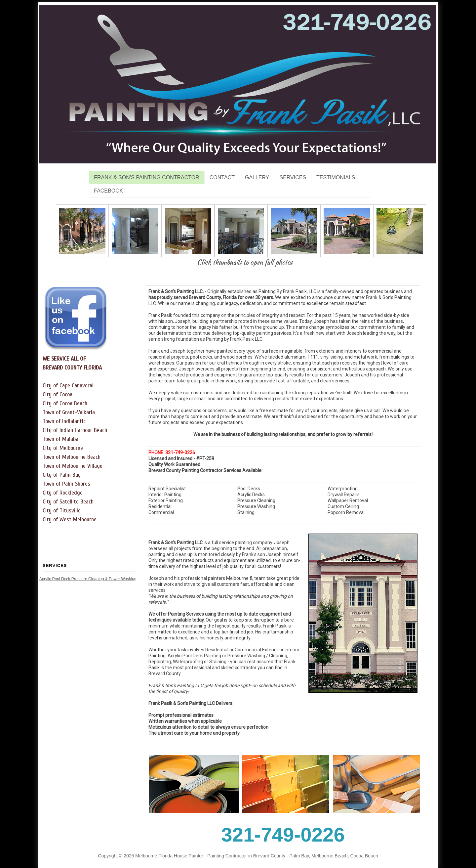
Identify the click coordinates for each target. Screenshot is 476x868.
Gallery (257, 177)
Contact (222, 177)
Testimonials (336, 177)
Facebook (108, 191)
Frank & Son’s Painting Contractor (147, 177)
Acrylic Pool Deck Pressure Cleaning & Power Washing (88, 579)
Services (293, 177)
